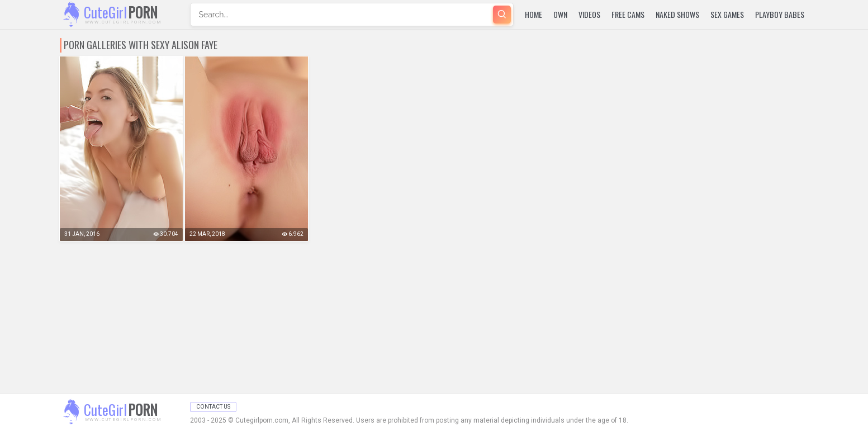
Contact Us (213, 407)
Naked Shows (677, 14)
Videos (589, 14)
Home (533, 14)
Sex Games (727, 14)
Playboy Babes (780, 14)
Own (560, 14)
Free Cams (628, 14)
